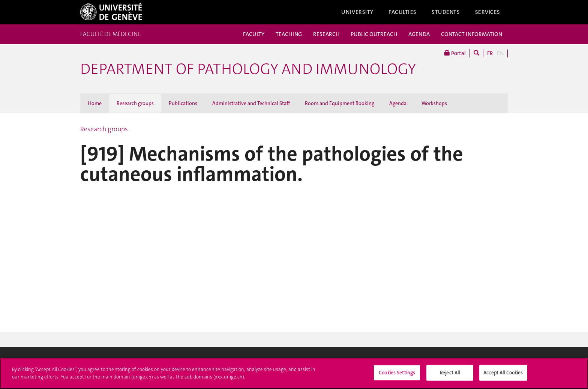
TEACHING (289, 34)
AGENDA (419, 34)
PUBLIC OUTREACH (374, 34)
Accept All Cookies (503, 375)
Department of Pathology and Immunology (248, 69)
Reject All (450, 375)
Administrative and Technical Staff (251, 103)
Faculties (403, 12)
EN (500, 53)
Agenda (398, 103)
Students (446, 12)
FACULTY (254, 34)
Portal (455, 53)
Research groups (135, 103)
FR (490, 53)
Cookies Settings (397, 375)
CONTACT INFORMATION (472, 34)
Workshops (434, 103)
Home (95, 103)
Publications (183, 103)
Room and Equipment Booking (340, 103)
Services (488, 12)
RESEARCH (326, 34)
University (357, 12)
